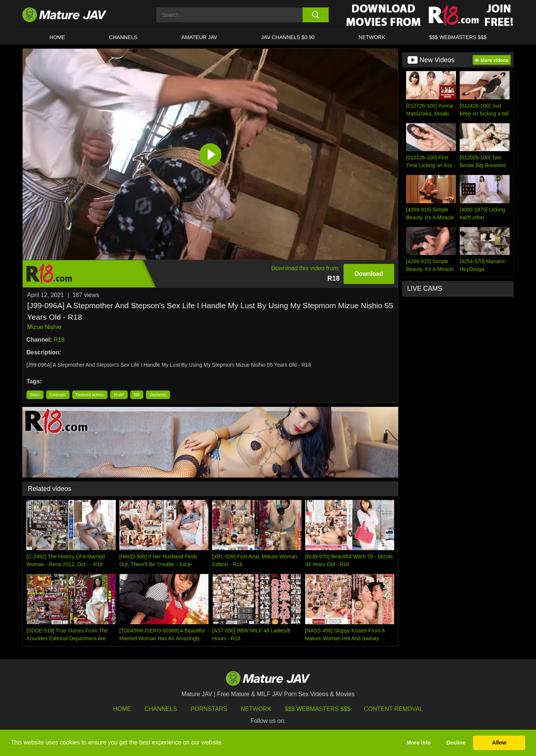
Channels (161, 709)
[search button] (315, 15)
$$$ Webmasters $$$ (318, 709)
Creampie (58, 395)
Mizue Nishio (44, 327)
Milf (137, 395)
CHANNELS (123, 37)
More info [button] (419, 743)
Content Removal (394, 709)
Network (372, 37)
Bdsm (35, 395)
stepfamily (158, 395)
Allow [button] (499, 743)
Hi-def (119, 395)
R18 (59, 340)
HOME (57, 37)
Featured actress (90, 395)
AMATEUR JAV (199, 37)
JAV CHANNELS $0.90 (288, 37)
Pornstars (209, 709)
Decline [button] (456, 743)
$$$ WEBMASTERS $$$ (458, 37)
